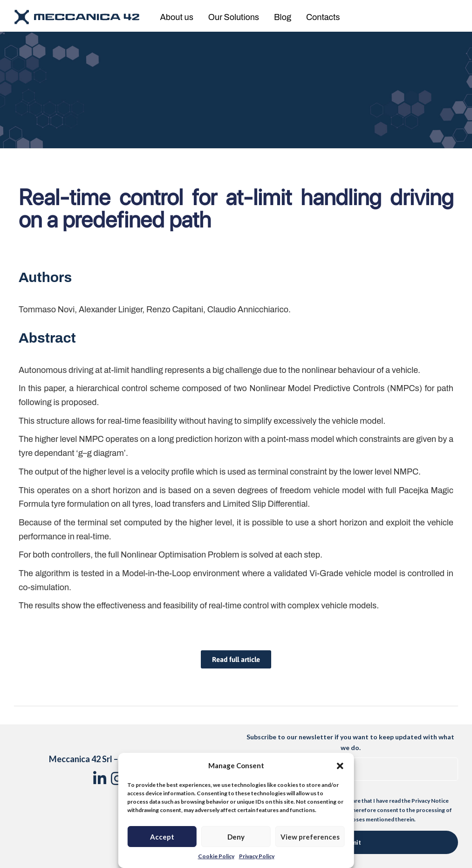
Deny (236, 837)
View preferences (310, 837)
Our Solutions (234, 17)
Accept (162, 837)
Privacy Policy (257, 856)
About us (177, 17)
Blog (283, 17)
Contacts (323, 17)
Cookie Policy (216, 856)
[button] (340, 766)
